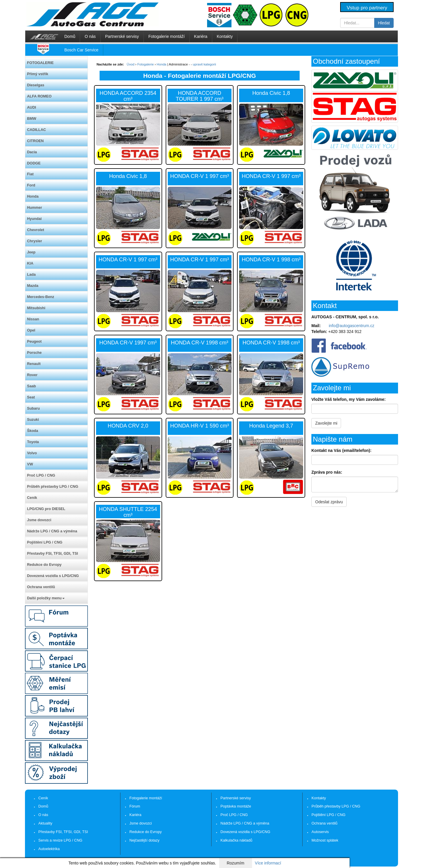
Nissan (33, 319)
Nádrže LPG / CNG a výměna (52, 531)
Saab (31, 386)
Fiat (30, 174)
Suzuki (33, 420)
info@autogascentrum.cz (351, 326)
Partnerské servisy (122, 36)
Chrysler (35, 241)
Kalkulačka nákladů (237, 840)
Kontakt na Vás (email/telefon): (341, 450)
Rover (32, 375)
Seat (31, 397)
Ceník (32, 498)
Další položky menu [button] (46, 598)
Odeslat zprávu (329, 502)
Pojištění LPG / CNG (45, 542)
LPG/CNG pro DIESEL (46, 509)
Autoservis (320, 832)
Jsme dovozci (39, 520)
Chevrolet (36, 230)
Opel (31, 330)
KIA (30, 263)
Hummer (35, 208)
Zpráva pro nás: (327, 472)
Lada (31, 275)
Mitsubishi (36, 308)
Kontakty (225, 36)
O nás (90, 36)
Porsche (34, 353)
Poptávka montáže (236, 806)
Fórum (135, 806)
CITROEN (35, 141)
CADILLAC (36, 130)
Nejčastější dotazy (145, 840)
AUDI (32, 107)
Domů (70, 36)
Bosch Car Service (81, 50)
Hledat (384, 23)
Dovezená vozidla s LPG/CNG (53, 576)
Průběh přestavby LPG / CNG (53, 487)
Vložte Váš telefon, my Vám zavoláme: (349, 399)
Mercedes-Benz (41, 297)
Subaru (33, 408)
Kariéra (201, 36)
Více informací (268, 863)
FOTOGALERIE (40, 63)
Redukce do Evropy (44, 565)
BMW (32, 119)
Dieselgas (36, 85)
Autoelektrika (49, 849)
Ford (31, 185)
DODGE (34, 163)
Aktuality (46, 823)
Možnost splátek (325, 840)
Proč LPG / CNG (41, 475)
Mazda (33, 286)
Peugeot (34, 342)
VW (30, 464)
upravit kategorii (204, 64)
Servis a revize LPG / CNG (61, 840)
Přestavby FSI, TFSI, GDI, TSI (53, 554)
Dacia (32, 152)
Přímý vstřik (38, 74)
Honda (33, 196)
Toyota (33, 442)
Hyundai (34, 219)
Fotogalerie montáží (167, 36)
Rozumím (236, 863)
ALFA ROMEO (39, 96)
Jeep (31, 252)
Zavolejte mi (326, 423)
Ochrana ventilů (41, 587)
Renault (34, 364)
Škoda (33, 431)
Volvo (32, 453)
